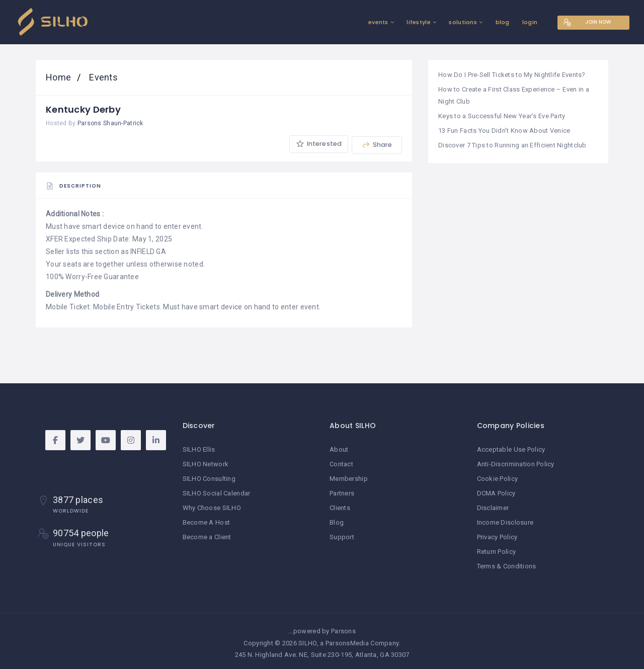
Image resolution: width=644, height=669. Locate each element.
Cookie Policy (498, 479)
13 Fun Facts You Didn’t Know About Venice (504, 129)
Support (342, 535)
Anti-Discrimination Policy (516, 465)
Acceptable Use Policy (511, 450)
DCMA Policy (496, 493)
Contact (341, 465)
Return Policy (497, 549)
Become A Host (207, 521)
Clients (340, 507)
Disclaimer (493, 507)
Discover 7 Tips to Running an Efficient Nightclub (512, 143)
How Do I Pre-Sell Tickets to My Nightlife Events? (512, 75)
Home (59, 77)
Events (102, 77)
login (519, 22)
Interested (318, 145)
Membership (349, 479)
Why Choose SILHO (212, 507)
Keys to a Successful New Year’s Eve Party (502, 114)
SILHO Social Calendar (217, 493)
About (339, 450)
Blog (337, 521)
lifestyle (408, 22)
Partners (342, 493)
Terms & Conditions (507, 563)
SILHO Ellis (199, 450)
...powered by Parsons (322, 628)
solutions (452, 22)
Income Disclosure (505, 521)
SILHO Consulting (209, 479)
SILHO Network (206, 465)
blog (492, 22)
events (368, 22)
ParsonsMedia (347, 640)
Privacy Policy (497, 535)
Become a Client (207, 535)
